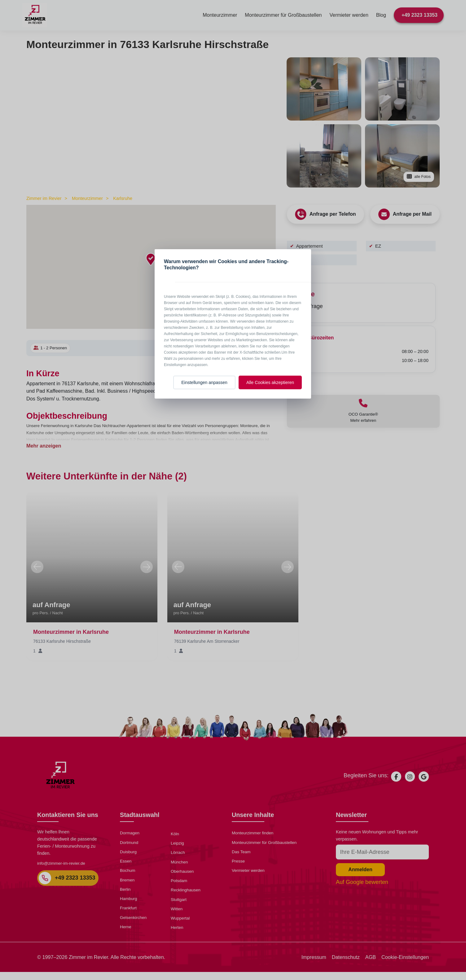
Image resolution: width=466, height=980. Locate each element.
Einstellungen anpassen (204, 382)
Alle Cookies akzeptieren (270, 382)
